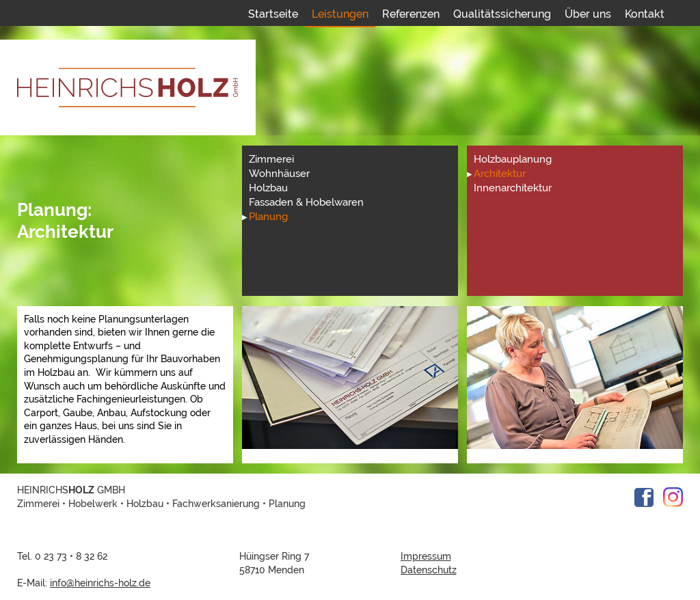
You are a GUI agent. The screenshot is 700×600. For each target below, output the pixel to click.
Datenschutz (429, 570)
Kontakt (645, 14)
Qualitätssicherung (502, 14)
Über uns (588, 14)
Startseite (273, 14)
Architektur (500, 174)
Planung (268, 217)
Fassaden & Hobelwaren (306, 202)
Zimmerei (271, 159)
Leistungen (340, 14)
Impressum (426, 556)
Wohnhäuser (279, 174)
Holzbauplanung (513, 159)
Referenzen (411, 14)
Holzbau (268, 188)
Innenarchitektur (513, 188)
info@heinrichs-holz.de (100, 583)
